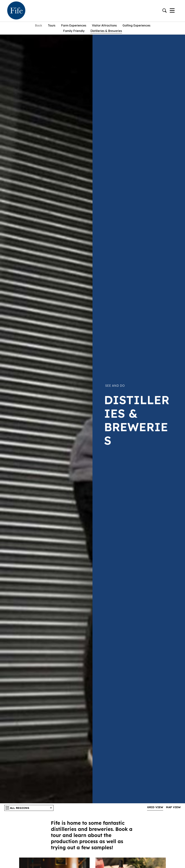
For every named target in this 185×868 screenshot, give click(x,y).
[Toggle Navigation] (172, 11)
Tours (52, 25)
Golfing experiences (136, 25)
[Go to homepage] (16, 11)
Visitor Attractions (104, 25)
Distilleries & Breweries (106, 31)
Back (38, 25)
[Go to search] (164, 11)
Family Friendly (74, 31)
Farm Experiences (74, 25)
